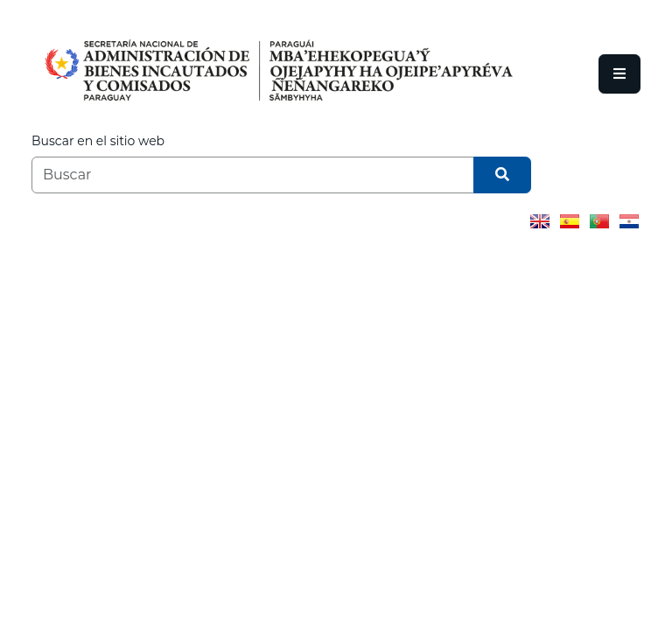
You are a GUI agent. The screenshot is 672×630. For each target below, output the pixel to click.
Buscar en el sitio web (98, 141)
